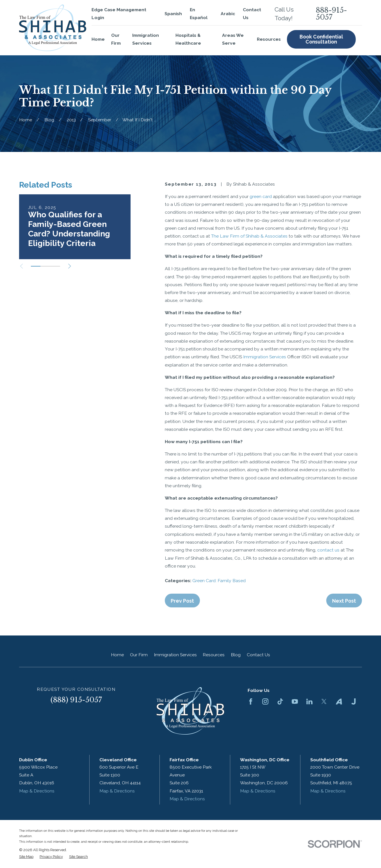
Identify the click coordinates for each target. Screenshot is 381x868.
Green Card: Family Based (219, 581)
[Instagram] (265, 701)
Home (117, 655)
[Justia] (353, 701)
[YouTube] (295, 701)
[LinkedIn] (309, 701)
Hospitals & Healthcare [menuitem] (188, 39)
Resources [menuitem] (269, 39)
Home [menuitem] (98, 39)
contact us (328, 550)
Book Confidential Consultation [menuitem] (321, 39)
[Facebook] (251, 701)
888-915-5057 (331, 14)
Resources (214, 655)
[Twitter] (324, 701)
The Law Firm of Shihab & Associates (249, 236)
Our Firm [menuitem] (116, 39)
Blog (236, 655)
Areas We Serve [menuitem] (233, 39)
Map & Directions (37, 791)
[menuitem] (26, 857)
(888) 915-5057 (76, 700)
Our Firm (139, 655)
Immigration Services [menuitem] (146, 39)
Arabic (228, 14)
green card (261, 196)
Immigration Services (265, 357)
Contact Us (258, 655)
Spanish (173, 14)
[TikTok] (280, 701)
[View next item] (69, 266)
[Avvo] (339, 701)
